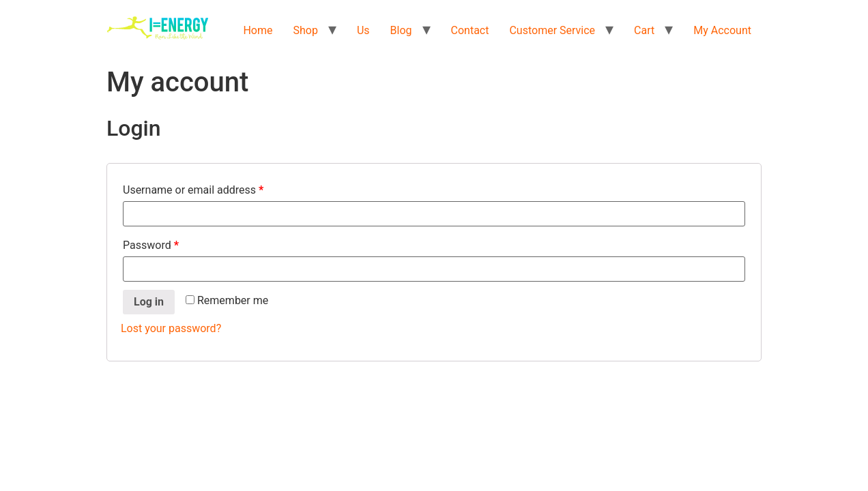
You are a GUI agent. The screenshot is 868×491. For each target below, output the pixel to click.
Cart (644, 30)
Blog (401, 30)
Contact (470, 30)
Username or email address (193, 190)
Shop (306, 30)
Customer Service (552, 30)
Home (258, 30)
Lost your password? (171, 328)
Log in (149, 302)
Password (151, 245)
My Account (722, 30)
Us (363, 30)
